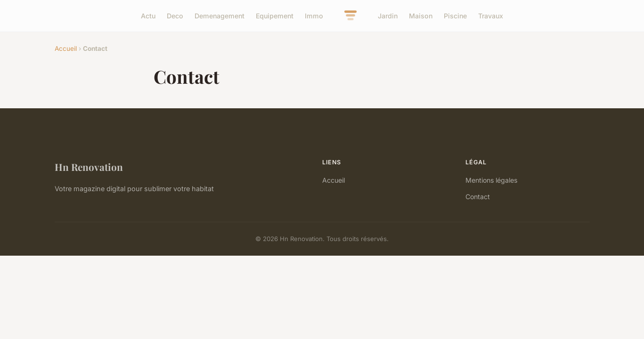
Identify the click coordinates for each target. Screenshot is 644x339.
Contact (478, 197)
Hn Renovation (89, 167)
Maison (421, 16)
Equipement (275, 16)
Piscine (455, 16)
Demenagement (220, 16)
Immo (314, 16)
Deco (175, 16)
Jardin (388, 16)
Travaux (491, 16)
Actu (148, 16)
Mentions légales (491, 180)
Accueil (66, 48)
